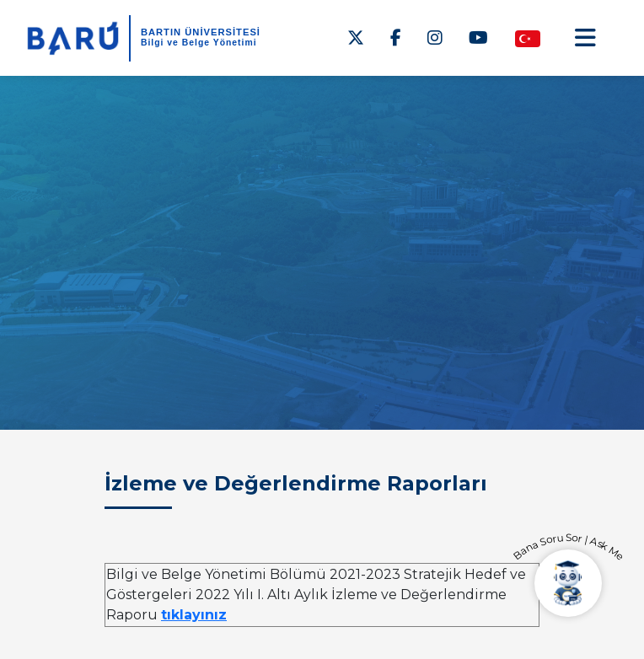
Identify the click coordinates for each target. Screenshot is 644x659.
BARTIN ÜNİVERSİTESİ (201, 32)
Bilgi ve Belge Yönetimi (199, 43)
